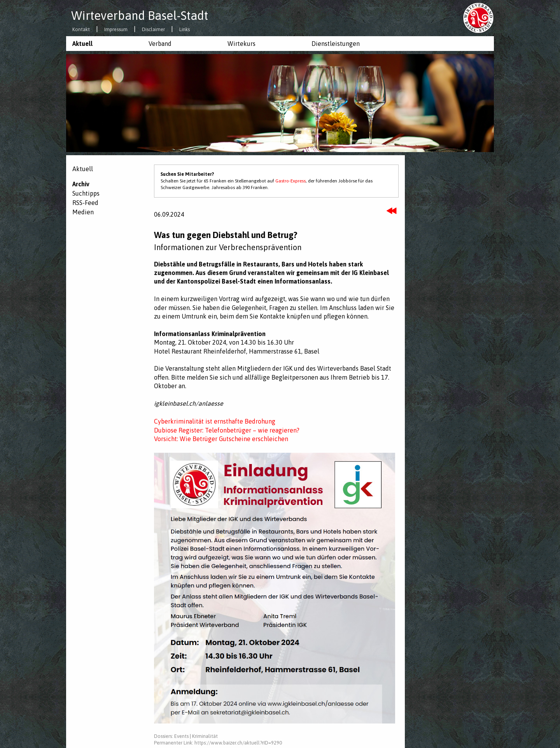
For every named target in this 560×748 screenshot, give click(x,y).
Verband (160, 44)
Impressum (116, 30)
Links (185, 30)
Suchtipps (86, 193)
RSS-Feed (85, 203)
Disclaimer (153, 30)
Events (181, 736)
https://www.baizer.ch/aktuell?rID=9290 (238, 743)
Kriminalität (205, 736)
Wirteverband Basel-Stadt (140, 16)
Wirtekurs (241, 44)
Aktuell (82, 44)
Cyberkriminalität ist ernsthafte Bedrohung (215, 421)
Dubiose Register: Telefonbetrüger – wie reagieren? (227, 430)
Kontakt (81, 30)
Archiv (81, 184)
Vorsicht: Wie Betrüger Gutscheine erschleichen (221, 439)
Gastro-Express (290, 181)
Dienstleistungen (336, 44)
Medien (83, 212)
